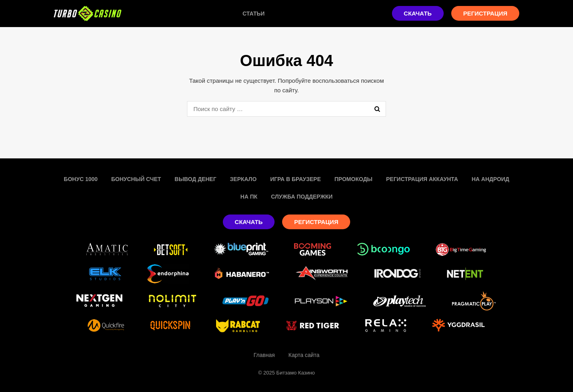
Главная (264, 355)
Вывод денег (196, 179)
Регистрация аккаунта (422, 179)
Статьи (254, 14)
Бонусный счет (136, 179)
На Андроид (490, 179)
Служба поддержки (302, 197)
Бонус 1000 (81, 179)
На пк (249, 197)
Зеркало (243, 179)
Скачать (418, 13)
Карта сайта (304, 355)
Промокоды (353, 179)
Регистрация (485, 13)
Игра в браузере (295, 179)
